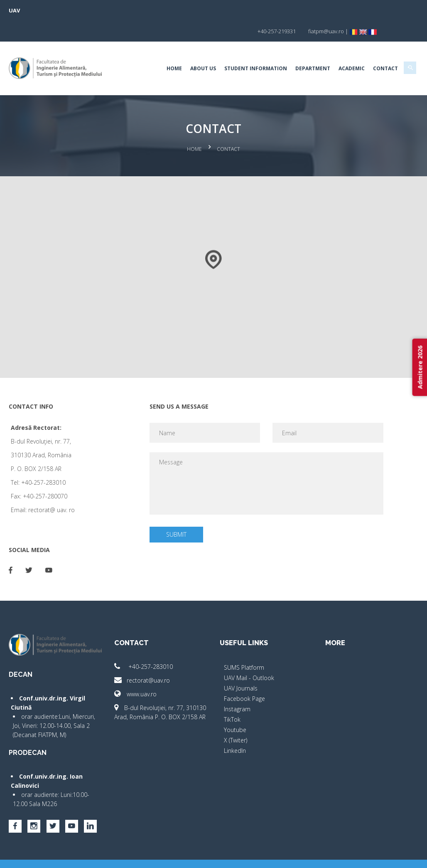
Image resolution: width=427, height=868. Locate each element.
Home (165, 48)
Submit (179, 511)
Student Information (246, 48)
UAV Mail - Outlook (249, 654)
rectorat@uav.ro (147, 657)
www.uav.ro (140, 670)
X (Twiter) (236, 716)
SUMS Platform (244, 644)
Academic (342, 48)
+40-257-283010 (148, 643)
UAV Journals (241, 665)
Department (303, 48)
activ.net (399, 856)
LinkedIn (235, 727)
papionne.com (364, 856)
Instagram (237, 685)
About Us (194, 48)
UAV (24, 10)
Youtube (235, 706)
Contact (376, 48)
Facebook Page (244, 675)
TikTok (232, 696)
